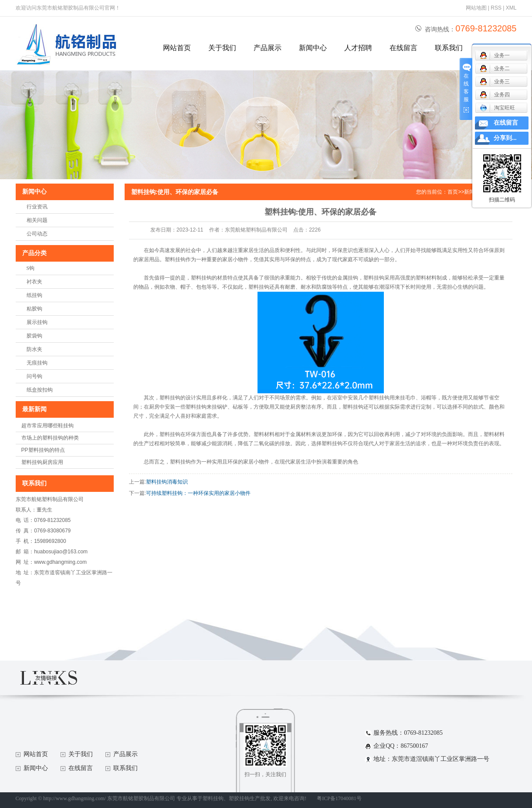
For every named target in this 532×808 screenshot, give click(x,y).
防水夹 (34, 349)
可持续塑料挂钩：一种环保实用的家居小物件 (198, 493)
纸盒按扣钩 (40, 390)
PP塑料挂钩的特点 (43, 450)
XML (511, 8)
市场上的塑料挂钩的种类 (50, 438)
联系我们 (449, 48)
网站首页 (177, 48)
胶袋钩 (34, 336)
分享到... (505, 138)
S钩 (31, 268)
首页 (453, 192)
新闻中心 (313, 48)
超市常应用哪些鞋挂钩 (47, 426)
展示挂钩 (37, 322)
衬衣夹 (34, 282)
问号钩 (34, 376)
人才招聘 (358, 48)
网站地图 (476, 8)
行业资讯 (37, 207)
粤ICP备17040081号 (339, 798)
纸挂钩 (34, 295)
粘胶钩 (34, 309)
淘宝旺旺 (497, 108)
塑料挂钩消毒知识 (167, 482)
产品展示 (268, 48)
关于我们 (222, 48)
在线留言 (403, 48)
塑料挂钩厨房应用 (42, 462)
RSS (496, 8)
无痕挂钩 (37, 363)
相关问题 (37, 220)
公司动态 (37, 234)
